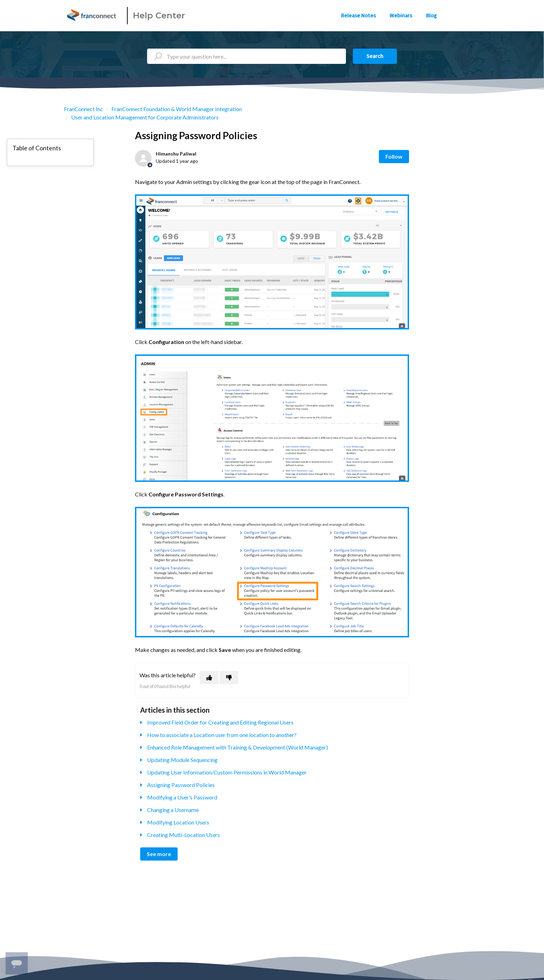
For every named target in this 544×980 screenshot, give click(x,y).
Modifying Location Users (178, 822)
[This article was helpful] (209, 678)
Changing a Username (173, 810)
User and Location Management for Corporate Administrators (145, 117)
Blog (431, 16)
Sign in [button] (465, 16)
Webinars (401, 16)
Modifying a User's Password (182, 797)
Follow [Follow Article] (394, 156)
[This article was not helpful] (229, 678)
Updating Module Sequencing (182, 760)
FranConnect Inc (83, 109)
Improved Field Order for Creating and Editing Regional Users (220, 722)
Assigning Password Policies (181, 785)
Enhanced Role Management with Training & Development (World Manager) (237, 747)
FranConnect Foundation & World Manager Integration (177, 109)
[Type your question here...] (246, 56)
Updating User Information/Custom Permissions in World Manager (227, 772)
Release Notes (358, 16)
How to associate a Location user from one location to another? (222, 735)
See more (159, 854)
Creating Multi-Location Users (184, 835)
